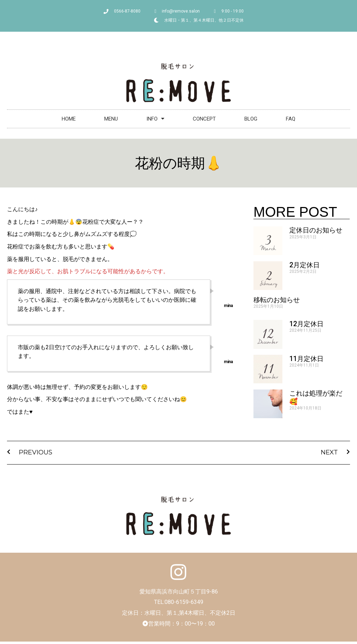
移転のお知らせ (277, 300)
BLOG (251, 119)
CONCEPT (204, 119)
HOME (69, 119)
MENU (111, 119)
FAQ (291, 119)
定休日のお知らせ (316, 230)
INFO (155, 119)
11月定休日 (306, 359)
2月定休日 (305, 265)
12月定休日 (306, 324)
